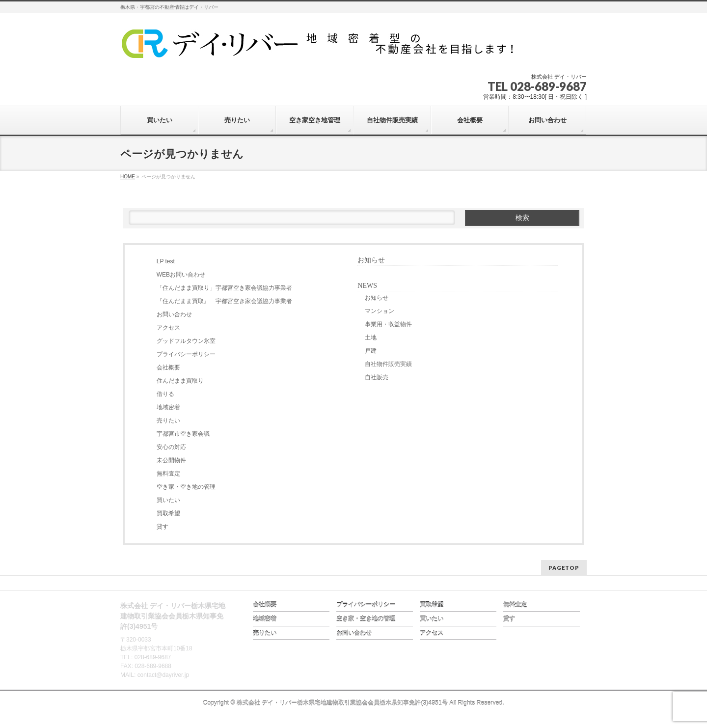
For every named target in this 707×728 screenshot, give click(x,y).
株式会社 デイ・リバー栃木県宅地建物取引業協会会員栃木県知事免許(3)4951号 (342, 703)
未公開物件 (171, 460)
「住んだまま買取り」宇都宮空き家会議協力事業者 (224, 288)
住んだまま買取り (180, 381)
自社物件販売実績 (388, 364)
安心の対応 (171, 447)
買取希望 (168, 513)
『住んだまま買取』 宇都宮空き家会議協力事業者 (224, 301)
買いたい (168, 500)
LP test (166, 261)
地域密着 (168, 407)
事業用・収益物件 (388, 324)
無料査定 (168, 474)
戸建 (371, 351)
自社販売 (377, 377)
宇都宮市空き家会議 (183, 434)
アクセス (168, 328)
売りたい (168, 420)
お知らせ (371, 260)
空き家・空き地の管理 (186, 487)
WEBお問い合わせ (181, 275)
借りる (165, 394)
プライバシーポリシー (186, 354)
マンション (380, 311)
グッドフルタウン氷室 (186, 341)
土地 (371, 337)
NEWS (367, 286)
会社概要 (168, 367)
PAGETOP (564, 568)
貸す (163, 527)
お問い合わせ (174, 314)
